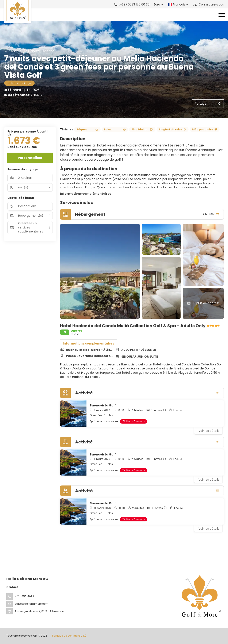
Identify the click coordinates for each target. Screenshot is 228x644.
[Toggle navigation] (222, 15)
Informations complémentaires (86, 194)
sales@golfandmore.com (32, 604)
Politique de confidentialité (69, 636)
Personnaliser (30, 158)
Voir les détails (209, 431)
